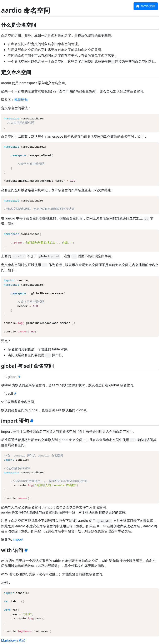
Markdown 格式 (13, 640)
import (18, 539)
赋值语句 (21, 100)
